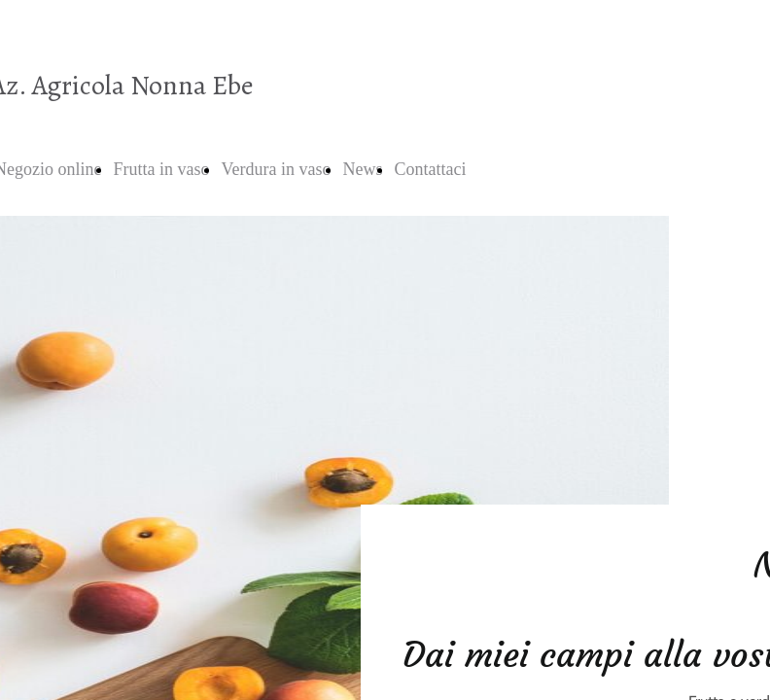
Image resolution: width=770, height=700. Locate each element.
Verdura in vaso (276, 169)
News (362, 169)
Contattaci (430, 169)
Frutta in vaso (161, 169)
